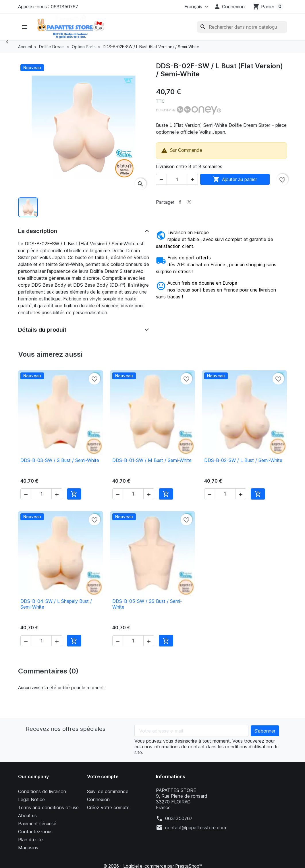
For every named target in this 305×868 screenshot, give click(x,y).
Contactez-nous (35, 832)
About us (27, 815)
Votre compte (103, 776)
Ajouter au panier (235, 179)
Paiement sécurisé (37, 824)
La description (38, 231)
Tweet (189, 202)
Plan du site (30, 840)
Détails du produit (42, 330)
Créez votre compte (108, 807)
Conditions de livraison (42, 791)
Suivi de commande (108, 791)
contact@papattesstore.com (196, 828)
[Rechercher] (242, 27)
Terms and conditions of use (48, 807)
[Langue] (195, 7)
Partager (180, 202)
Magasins (28, 848)
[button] (229, 7)
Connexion (98, 799)
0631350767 (179, 818)
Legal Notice (31, 799)
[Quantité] (177, 179)
